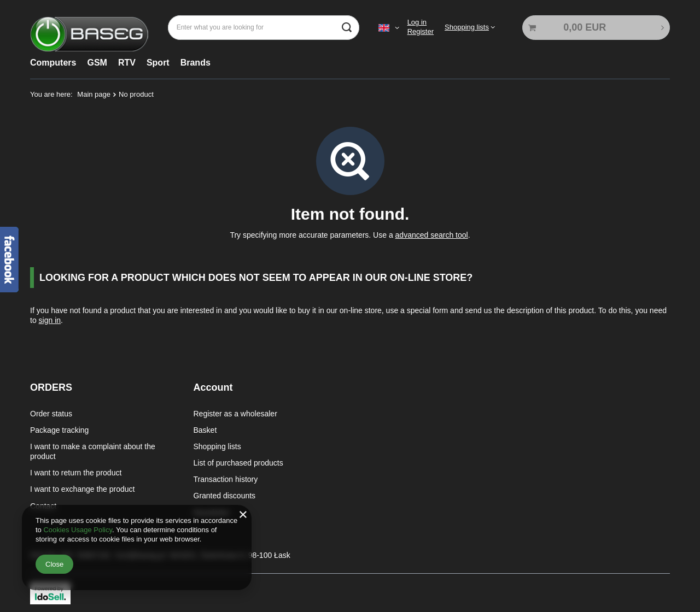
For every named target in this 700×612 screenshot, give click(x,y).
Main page (94, 94)
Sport (158, 63)
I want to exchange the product (82, 489)
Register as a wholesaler (235, 413)
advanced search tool (432, 235)
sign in (50, 320)
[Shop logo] (89, 28)
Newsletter (212, 511)
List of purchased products (238, 462)
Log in (417, 22)
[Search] (347, 28)
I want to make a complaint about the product (93, 450)
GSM (97, 63)
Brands (196, 63)
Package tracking (59, 429)
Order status (51, 413)
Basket (205, 429)
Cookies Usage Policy (77, 530)
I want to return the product (76, 472)
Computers (53, 63)
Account (213, 387)
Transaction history (226, 478)
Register (421, 31)
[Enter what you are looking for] (264, 28)
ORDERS (51, 387)
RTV (127, 63)
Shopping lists (467, 27)
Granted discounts (225, 495)
